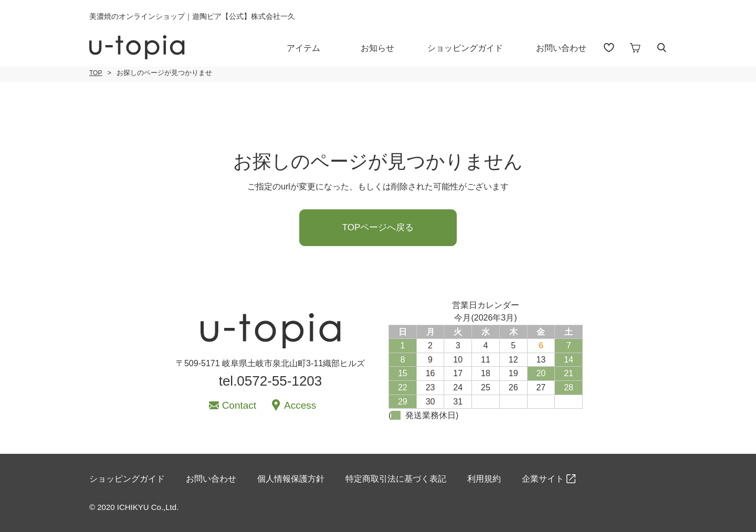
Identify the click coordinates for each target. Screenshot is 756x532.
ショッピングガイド (465, 48)
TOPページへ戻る (378, 227)
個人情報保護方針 (291, 479)
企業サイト (543, 479)
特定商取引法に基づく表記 (396, 479)
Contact (239, 405)
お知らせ (377, 48)
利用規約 (484, 479)
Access (300, 405)
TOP (96, 73)
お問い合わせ (561, 48)
